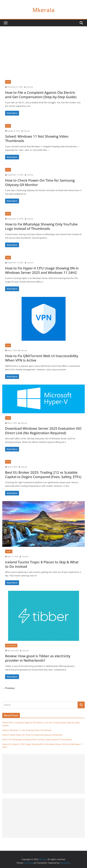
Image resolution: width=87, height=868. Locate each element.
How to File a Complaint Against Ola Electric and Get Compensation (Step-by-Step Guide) (41, 95)
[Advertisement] (43, 48)
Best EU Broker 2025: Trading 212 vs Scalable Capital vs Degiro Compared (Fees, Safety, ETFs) (43, 475)
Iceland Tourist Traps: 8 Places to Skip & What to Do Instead (42, 564)
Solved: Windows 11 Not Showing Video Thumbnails (37, 138)
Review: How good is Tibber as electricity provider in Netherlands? (38, 658)
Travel (9, 551)
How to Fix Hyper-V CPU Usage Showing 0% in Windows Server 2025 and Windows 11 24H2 (42, 270)
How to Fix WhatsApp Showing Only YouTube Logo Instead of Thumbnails (41, 226)
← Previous (8, 688)
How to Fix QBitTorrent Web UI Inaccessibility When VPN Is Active (42, 358)
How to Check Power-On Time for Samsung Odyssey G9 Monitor (40, 182)
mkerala (30, 87)
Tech (8, 82)
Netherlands (11, 646)
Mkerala (43, 10)
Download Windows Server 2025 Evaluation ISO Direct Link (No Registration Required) (43, 431)
